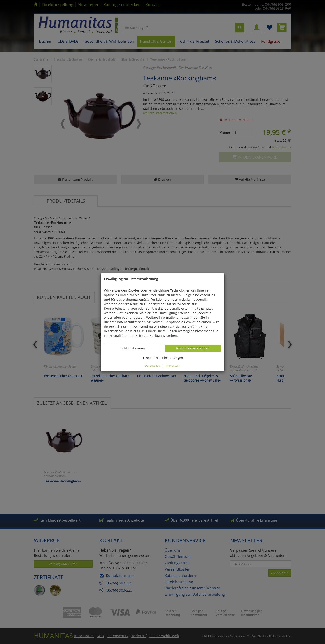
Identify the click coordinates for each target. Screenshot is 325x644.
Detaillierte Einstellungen (162, 358)
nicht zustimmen (135, 348)
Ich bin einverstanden (193, 348)
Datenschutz (153, 365)
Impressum (173, 365)
